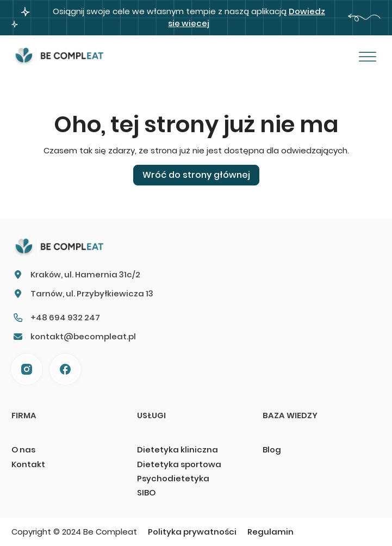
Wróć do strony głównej (196, 175)
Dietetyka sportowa (179, 464)
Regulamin (270, 532)
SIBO (146, 492)
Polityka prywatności (192, 532)
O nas (23, 449)
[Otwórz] (368, 57)
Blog (272, 449)
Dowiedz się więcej (247, 17)
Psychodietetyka (173, 478)
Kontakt (28, 464)
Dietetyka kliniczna (178, 449)
